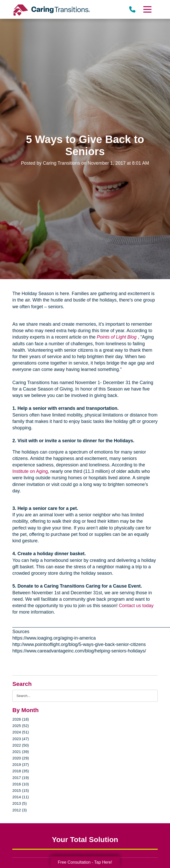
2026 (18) (21, 719)
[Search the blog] (85, 696)
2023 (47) (21, 739)
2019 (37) (21, 764)
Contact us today (136, 606)
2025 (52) (21, 726)
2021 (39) (21, 752)
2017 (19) (21, 778)
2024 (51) (21, 732)
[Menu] (147, 9)
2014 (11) (21, 797)
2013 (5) (19, 803)
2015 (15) (21, 790)
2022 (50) (21, 745)
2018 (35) (21, 771)
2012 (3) (19, 810)
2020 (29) (21, 758)
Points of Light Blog (117, 337)
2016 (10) (21, 784)
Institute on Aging (30, 471)
